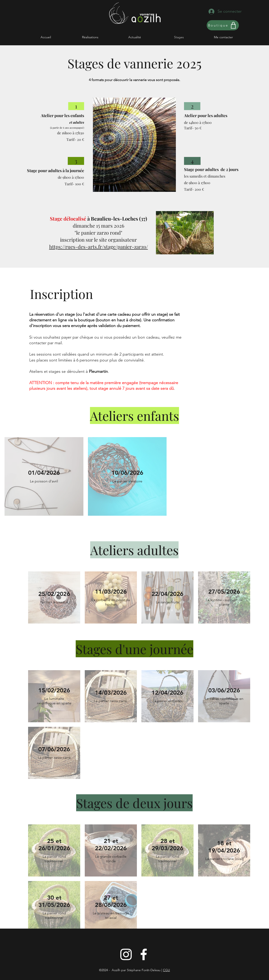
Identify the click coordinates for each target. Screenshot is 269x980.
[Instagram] (126, 954)
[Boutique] (223, 25)
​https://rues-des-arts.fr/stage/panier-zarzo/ (99, 247)
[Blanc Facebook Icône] (144, 954)
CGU (166, 970)
